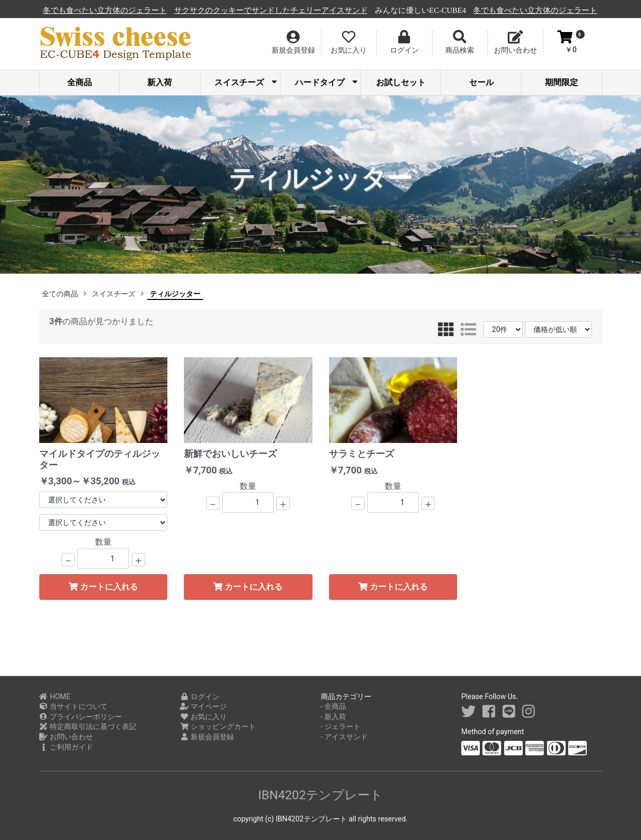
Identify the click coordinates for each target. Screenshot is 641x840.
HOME (55, 696)
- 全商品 (333, 706)
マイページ (203, 706)
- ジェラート (341, 726)
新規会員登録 (207, 737)
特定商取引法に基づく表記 (88, 726)
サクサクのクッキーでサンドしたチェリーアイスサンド (337, 10)
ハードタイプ (326, 82)
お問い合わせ (66, 737)
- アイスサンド (344, 737)
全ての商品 (60, 294)
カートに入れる (103, 587)
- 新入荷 (333, 717)
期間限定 (561, 82)
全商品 (80, 82)
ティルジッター (175, 294)
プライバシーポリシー (81, 717)
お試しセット (401, 82)
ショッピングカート (218, 726)
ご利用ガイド (66, 747)
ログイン (200, 696)
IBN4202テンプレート (321, 795)
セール (481, 82)
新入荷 (160, 82)
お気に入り (203, 717)
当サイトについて (74, 706)
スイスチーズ (246, 82)
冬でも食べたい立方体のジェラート (171, 10)
